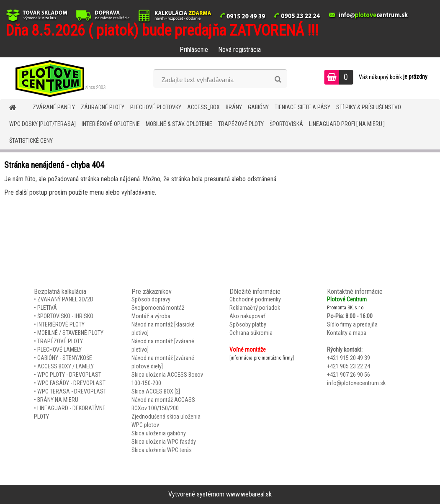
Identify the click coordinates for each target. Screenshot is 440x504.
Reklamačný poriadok (255, 308)
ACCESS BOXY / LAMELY (66, 366)
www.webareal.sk (249, 494)
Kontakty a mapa (347, 333)
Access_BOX (203, 107)
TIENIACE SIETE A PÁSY (302, 107)
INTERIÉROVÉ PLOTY (61, 324)
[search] (278, 80)
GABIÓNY (258, 107)
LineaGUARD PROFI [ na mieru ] (347, 124)
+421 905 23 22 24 (349, 366)
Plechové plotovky (156, 107)
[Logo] (58, 78)
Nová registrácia (239, 50)
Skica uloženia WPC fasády (164, 442)
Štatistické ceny (31, 141)
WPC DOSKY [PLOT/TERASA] (42, 124)
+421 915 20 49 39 (349, 358)
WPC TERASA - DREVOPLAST (72, 391)
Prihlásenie (194, 50)
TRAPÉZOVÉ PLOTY (241, 124)
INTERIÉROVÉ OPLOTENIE (111, 124)
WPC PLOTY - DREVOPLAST (69, 375)
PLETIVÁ (47, 308)
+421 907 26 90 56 (349, 375)
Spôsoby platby (248, 324)
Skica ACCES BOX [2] (156, 391)
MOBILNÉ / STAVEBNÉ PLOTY (70, 333)
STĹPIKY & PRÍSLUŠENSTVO (369, 107)
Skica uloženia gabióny (159, 433)
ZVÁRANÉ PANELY (54, 107)
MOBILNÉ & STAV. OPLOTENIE (179, 124)
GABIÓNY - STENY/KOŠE (65, 358)
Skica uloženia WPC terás (162, 450)
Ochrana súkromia (251, 333)
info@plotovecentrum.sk (356, 383)
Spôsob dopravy (151, 299)
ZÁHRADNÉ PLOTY (103, 107)
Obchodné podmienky (255, 299)
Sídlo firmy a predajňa (352, 324)
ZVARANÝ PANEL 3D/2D (65, 299)
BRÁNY (234, 107)
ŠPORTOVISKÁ (286, 124)
